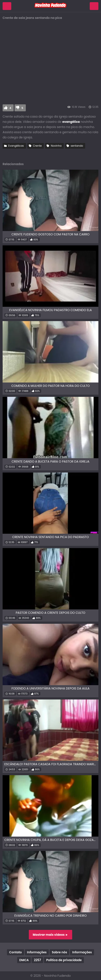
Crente (37, 146)
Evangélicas (16, 146)
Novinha (56, 146)
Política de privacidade (64, 960)
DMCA (24, 960)
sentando (77, 146)
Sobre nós (59, 952)
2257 (37, 960)
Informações (37, 952)
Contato (15, 952)
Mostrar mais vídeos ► (50, 935)
